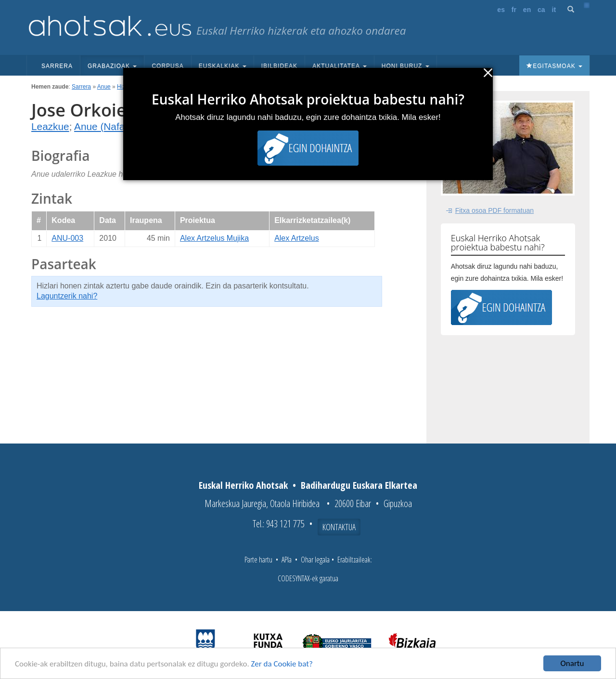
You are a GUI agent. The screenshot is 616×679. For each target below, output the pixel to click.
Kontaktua (339, 527)
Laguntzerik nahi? (67, 296)
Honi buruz (405, 66)
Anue (104, 87)
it (554, 10)
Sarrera (57, 66)
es (501, 10)
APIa (287, 560)
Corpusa (167, 66)
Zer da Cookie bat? (282, 664)
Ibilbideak (279, 66)
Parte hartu (258, 560)
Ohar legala (315, 560)
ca (541, 10)
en (527, 10)
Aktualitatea (340, 66)
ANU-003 (67, 238)
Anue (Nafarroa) (110, 126)
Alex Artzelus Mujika (214, 238)
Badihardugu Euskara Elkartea (359, 485)
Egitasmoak (554, 66)
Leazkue (50, 126)
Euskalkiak (223, 66)
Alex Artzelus (296, 238)
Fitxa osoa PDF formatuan (494, 210)
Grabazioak (112, 66)
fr (514, 10)
